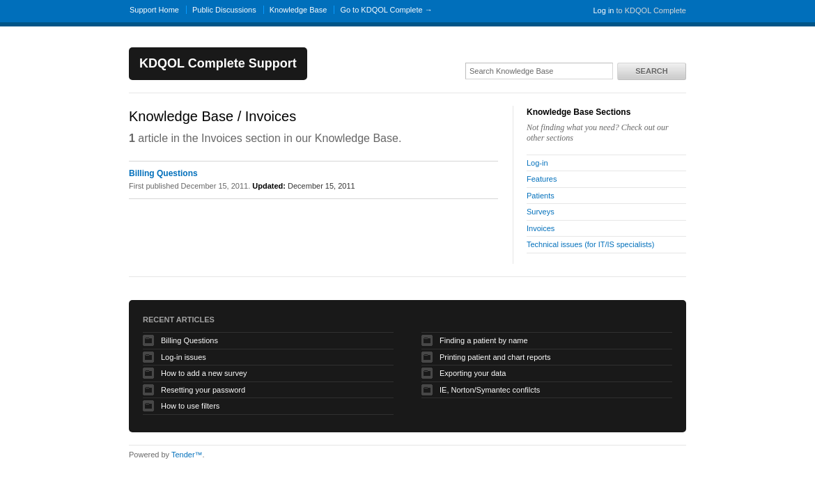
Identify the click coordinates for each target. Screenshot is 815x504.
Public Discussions (224, 10)
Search (651, 71)
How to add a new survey (204, 373)
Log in (603, 10)
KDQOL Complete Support (218, 63)
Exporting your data (473, 373)
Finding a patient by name (484, 340)
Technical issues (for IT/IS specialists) (590, 244)
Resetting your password (203, 390)
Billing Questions (163, 173)
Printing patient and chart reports (495, 357)
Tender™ (187, 455)
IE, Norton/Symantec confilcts (490, 390)
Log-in (537, 163)
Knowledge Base (298, 10)
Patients (541, 196)
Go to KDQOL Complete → (386, 10)
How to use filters (190, 406)
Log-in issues (184, 357)
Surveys (541, 212)
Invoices (541, 228)
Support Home (154, 10)
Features (542, 179)
